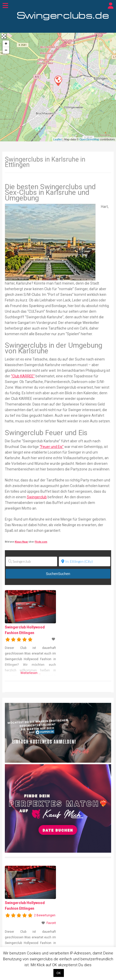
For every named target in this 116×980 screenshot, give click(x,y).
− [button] (6, 50)
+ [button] (6, 44)
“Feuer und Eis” (52, 447)
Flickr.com (41, 542)
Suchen (58, 574)
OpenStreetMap (89, 139)
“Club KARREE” (23, 376)
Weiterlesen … (31, 673)
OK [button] (59, 973)
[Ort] (85, 561)
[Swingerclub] (31, 561)
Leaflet (58, 139)
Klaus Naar (21, 542)
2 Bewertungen (45, 915)
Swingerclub (37, 497)
